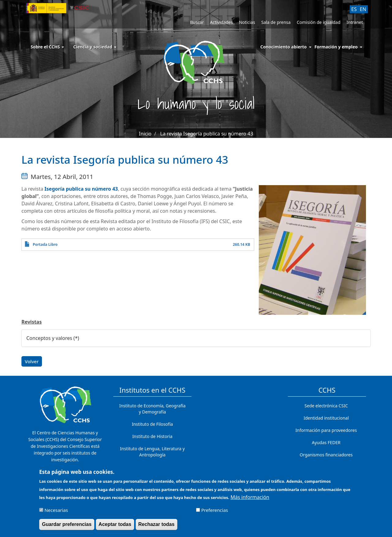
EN (363, 9)
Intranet (355, 22)
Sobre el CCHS (47, 47)
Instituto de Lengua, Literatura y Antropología (152, 452)
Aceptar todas (115, 527)
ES (354, 9)
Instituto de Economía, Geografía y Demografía (152, 409)
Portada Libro (45, 244)
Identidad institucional (326, 418)
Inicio (145, 134)
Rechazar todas (156, 527)
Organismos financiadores (326, 455)
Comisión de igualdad (319, 22)
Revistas (32, 322)
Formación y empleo (336, 47)
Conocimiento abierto (284, 47)
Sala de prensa (276, 22)
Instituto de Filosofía (152, 424)
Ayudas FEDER (326, 442)
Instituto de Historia (152, 436)
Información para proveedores (326, 430)
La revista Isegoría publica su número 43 (207, 134)
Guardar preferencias (67, 527)
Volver (32, 361)
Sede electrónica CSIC (326, 406)
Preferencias (215, 512)
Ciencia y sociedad (95, 47)
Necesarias (56, 512)
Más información (250, 500)
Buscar (197, 22)
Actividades (221, 22)
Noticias (247, 22)
